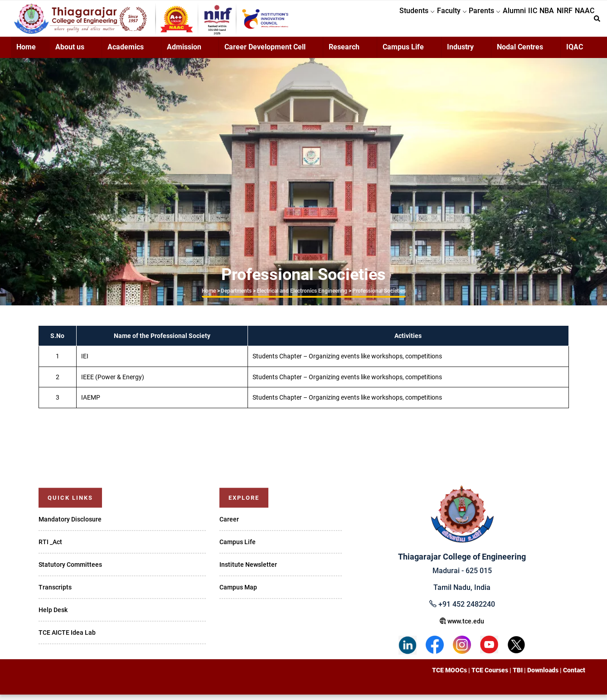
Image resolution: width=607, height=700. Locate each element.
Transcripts (55, 593)
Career (229, 525)
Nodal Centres (520, 52)
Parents (448, 21)
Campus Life (403, 52)
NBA (530, 21)
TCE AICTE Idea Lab (67, 638)
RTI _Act (50, 547)
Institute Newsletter (248, 570)
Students (367, 21)
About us (70, 52)
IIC (510, 21)
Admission (184, 52)
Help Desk (53, 615)
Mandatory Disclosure (70, 525)
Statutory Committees (70, 570)
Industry (460, 52)
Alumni (484, 21)
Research (344, 52)
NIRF (555, 21)
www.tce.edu (462, 627)
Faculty (409, 21)
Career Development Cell (265, 52)
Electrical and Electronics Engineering (302, 296)
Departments (236, 296)
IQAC (575, 52)
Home (26, 52)
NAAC (581, 21)
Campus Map (238, 593)
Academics (126, 52)
